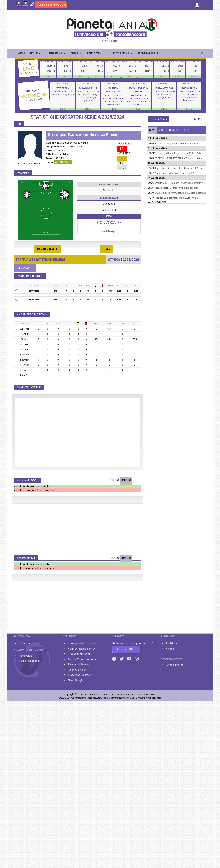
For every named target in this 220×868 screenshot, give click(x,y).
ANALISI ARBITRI (88, 88)
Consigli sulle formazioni (82, 803)
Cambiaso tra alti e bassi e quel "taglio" (174, 173)
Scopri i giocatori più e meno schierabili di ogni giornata (164, 94)
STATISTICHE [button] (121, 53)
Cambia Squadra (47, 249)
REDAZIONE (150, 854)
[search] (203, 52)
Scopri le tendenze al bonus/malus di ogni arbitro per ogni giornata (88, 96)
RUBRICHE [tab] (174, 130)
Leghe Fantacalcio (29, 821)
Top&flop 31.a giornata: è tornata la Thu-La (176, 198)
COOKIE (138, 854)
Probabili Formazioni (80, 814)
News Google (76, 840)
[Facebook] (114, 818)
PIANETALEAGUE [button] (149, 53)
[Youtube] (130, 818)
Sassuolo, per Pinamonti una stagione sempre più (180, 183)
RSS (198, 119)
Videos (170, 809)
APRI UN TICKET (126, 809)
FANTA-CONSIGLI (164, 88)
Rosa (107, 249)
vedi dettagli (109, 231)
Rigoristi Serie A (77, 830)
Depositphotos (175, 825)
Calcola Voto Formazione (83, 819)
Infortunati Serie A (78, 824)
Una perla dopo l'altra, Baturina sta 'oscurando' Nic (180, 193)
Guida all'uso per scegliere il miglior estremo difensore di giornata (139, 100)
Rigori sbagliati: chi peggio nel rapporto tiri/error (178, 168)
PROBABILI (178, 76)
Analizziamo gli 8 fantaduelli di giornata (63, 93)
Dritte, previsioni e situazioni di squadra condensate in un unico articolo (113, 100)
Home (21, 53)
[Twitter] (122, 818)
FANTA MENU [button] (95, 53)
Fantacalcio (26, 816)
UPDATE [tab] (187, 130)
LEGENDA (25, 268)
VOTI (48, 76)
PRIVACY (129, 854)
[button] (199, 3)
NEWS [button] (75, 53)
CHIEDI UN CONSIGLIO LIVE (52, 5)
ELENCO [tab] (114, 480)
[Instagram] (32, 3)
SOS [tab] (162, 130)
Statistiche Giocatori (80, 835)
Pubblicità (171, 803)
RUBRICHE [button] (56, 53)
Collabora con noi (29, 803)
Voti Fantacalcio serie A (82, 809)
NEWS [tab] (153, 130)
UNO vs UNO (63, 88)
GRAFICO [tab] (126, 480)
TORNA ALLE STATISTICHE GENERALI (41, 259)
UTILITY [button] (35, 53)
